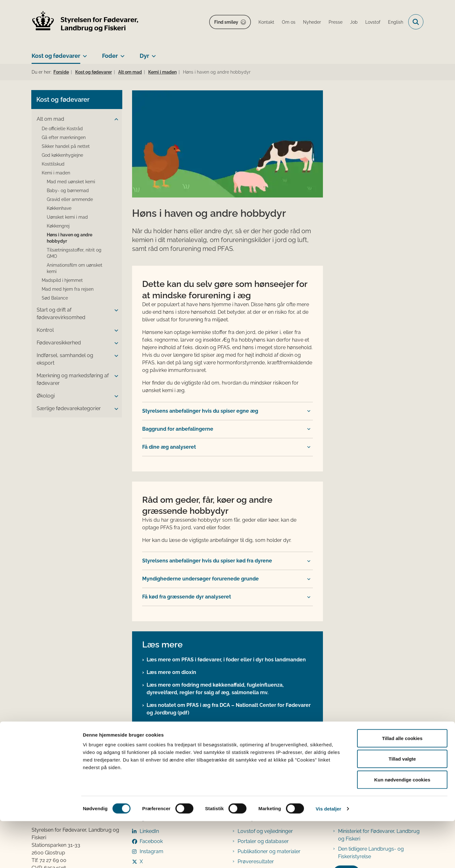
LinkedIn (149, 731)
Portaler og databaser (263, 741)
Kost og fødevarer (56, 56)
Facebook (151, 741)
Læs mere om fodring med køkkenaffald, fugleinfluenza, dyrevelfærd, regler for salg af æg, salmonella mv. (215, 589)
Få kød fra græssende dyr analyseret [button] (187, 497)
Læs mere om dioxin (171, 572)
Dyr (144, 56)
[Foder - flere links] (121, 53)
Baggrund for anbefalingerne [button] (178, 329)
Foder (110, 56)
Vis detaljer (328, 856)
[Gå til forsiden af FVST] (85, 22)
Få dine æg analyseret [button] (169, 347)
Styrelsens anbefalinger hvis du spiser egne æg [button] (200, 311)
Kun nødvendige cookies (402, 826)
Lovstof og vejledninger (265, 731)
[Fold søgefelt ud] (416, 22)
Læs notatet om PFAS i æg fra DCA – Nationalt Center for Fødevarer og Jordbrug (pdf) (229, 609)
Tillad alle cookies (402, 785)
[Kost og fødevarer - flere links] (84, 53)
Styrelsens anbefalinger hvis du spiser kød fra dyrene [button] (207, 461)
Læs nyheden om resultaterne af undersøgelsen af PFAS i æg (221, 638)
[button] (115, 119)
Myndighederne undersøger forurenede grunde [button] (200, 479)
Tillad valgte (402, 806)
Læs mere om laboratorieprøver (185, 625)
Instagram (152, 752)
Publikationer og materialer (269, 752)
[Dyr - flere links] (152, 53)
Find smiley (226, 22)
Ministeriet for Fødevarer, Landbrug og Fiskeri (379, 735)
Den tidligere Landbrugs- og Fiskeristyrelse (371, 753)
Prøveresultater (256, 762)
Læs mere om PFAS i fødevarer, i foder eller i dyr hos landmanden (226, 560)
